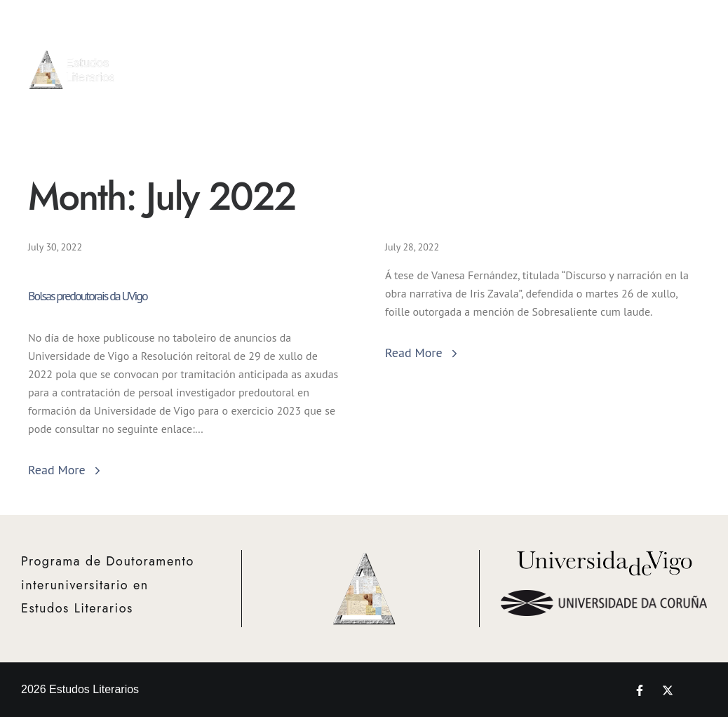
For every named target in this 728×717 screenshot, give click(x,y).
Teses (647, 61)
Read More (66, 470)
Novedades (690, 61)
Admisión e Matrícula (437, 53)
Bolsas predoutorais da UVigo (88, 296)
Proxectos (605, 61)
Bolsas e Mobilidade (550, 61)
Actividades (494, 61)
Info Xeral (379, 61)
